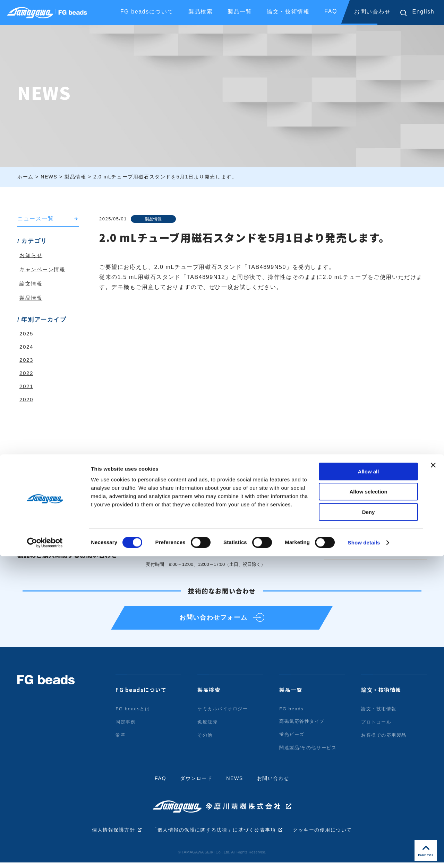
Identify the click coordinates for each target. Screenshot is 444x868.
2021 (27, 387)
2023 (27, 360)
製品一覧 (291, 695)
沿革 (121, 740)
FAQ (331, 11)
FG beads (292, 714)
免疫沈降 (208, 727)
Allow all (369, 783)
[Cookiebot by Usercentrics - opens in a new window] (45, 854)
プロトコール (377, 727)
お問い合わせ (373, 12)
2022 (27, 373)
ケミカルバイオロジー (224, 714)
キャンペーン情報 (44, 270)
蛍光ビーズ (293, 740)
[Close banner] (433, 777)
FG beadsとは (134, 714)
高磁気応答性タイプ (304, 727)
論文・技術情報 (382, 695)
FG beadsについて (143, 695)
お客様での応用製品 (385, 740)
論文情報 (32, 284)
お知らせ (32, 256)
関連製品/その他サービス (310, 753)
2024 (27, 347)
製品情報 (155, 219)
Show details (364, 854)
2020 (27, 400)
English (423, 12)
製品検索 (210, 695)
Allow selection (368, 804)
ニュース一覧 (37, 219)
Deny (369, 824)
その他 (206, 740)
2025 (27, 334)
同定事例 (126, 727)
